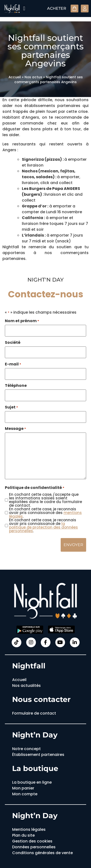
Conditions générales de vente (42, 853)
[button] (24, 9)
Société (13, 343)
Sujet (11, 407)
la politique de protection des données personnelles (43, 527)
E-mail (13, 364)
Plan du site (23, 835)
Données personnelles (34, 847)
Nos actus (33, 77)
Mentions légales (29, 829)
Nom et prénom (22, 321)
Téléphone (16, 386)
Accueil (15, 77)
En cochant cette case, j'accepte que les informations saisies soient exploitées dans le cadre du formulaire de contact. (45, 500)
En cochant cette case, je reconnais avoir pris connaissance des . (45, 513)
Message (15, 429)
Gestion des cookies (32, 841)
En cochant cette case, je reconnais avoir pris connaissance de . (43, 525)
